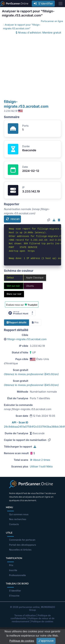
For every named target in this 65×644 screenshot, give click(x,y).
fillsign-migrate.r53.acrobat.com (27, 339)
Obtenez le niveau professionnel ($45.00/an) (31, 374)
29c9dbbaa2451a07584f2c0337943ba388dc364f (34, 427)
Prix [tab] (35, 322)
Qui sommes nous (19, 514)
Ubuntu (30, 286)
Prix (11, 565)
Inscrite (13, 570)
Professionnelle (17, 575)
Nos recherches (18, 519)
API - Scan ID (20, 422)
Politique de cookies (42, 621)
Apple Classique (35, 278)
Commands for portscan (22, 540)
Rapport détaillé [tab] (17, 322)
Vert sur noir (13, 286)
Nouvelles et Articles (20, 550)
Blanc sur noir (14, 294)
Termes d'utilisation (25, 615)
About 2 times (40, 460)
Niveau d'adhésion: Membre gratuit (38, 33)
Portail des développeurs (23, 545)
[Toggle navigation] (60, 4)
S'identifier (43, 3)
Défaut (10, 278)
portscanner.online (29, 607)
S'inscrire (14, 596)
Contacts (14, 524)
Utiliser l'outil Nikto (41, 466)
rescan (13, 219)
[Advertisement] (30, 67)
